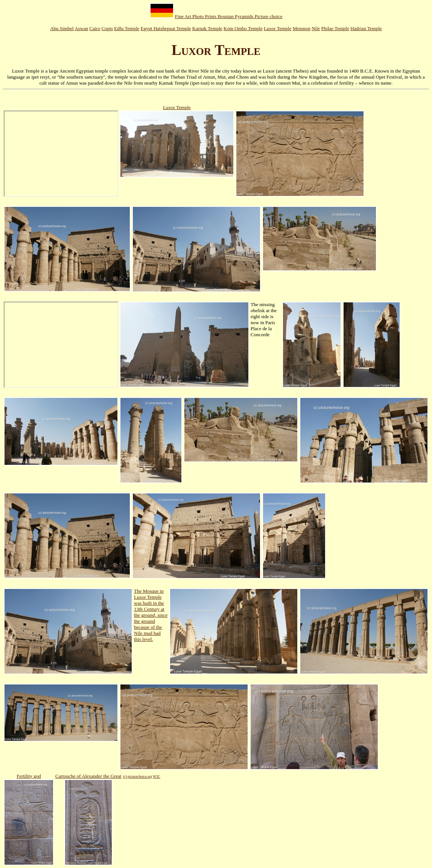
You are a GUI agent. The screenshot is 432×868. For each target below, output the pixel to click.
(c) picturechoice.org (137, 777)
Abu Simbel (62, 28)
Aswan (81, 28)
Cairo (95, 28)
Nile (316, 28)
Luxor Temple (278, 28)
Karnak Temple (207, 28)
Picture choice (268, 16)
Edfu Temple (127, 28)
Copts (107, 28)
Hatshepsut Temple (172, 28)
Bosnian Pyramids (236, 16)
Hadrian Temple (366, 28)
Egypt (147, 28)
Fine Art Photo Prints (196, 16)
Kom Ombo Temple (243, 28)
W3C (157, 777)
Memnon (302, 28)
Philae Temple (335, 28)
